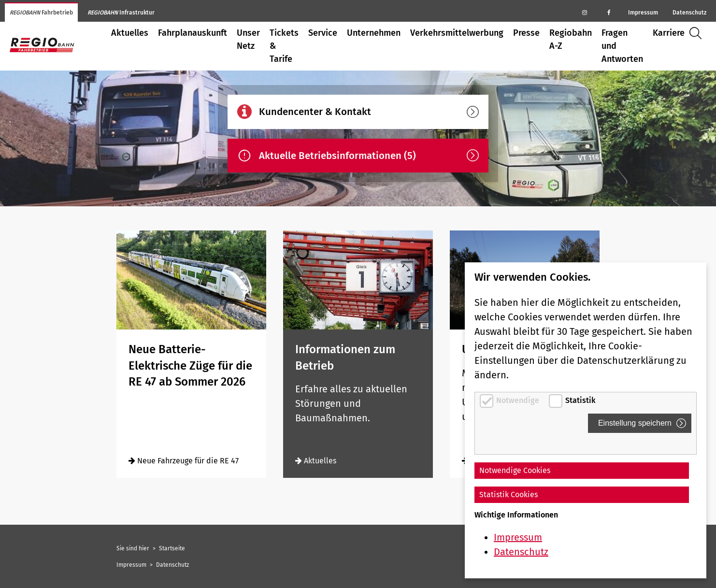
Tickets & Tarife (284, 46)
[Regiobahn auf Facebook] (609, 12)
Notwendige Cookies (515, 470)
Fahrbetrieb (41, 13)
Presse (526, 33)
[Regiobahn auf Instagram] (585, 12)
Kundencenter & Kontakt (369, 112)
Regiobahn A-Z (571, 39)
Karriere (669, 33)
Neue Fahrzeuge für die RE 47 (184, 461)
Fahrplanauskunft (193, 33)
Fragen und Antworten (622, 46)
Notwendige (519, 400)
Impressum (643, 13)
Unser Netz (248, 39)
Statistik (580, 400)
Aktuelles (130, 33)
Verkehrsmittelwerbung (457, 33)
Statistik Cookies (508, 495)
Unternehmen (374, 33)
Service (323, 33)
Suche (698, 33)
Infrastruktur (121, 13)
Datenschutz (689, 13)
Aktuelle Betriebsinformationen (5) (369, 155)
